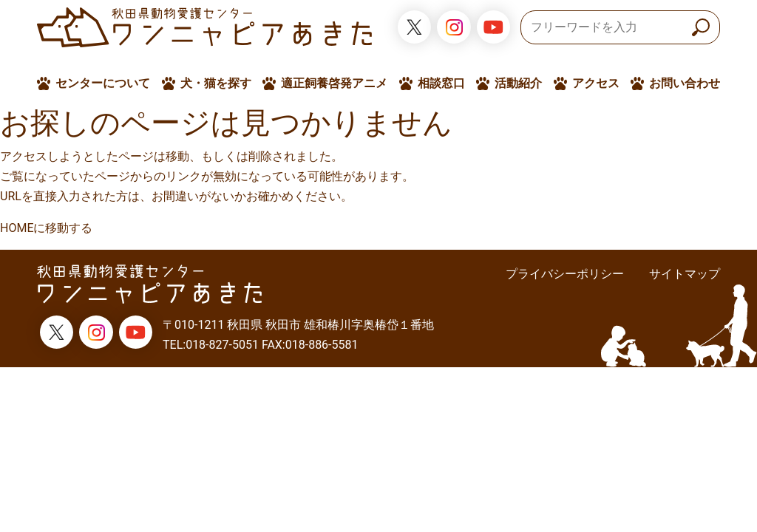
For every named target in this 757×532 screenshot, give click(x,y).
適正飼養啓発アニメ (334, 83)
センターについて (103, 83)
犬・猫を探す (216, 83)
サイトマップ (685, 274)
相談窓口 (441, 83)
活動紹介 (518, 83)
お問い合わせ (685, 83)
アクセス (596, 83)
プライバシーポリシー (565, 274)
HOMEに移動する (46, 228)
